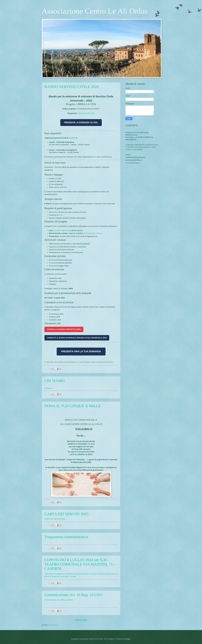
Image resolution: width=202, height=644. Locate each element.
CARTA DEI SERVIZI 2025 (66, 514)
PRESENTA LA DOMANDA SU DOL (81, 123)
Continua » (48, 388)
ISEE (94, 157)
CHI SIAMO (54, 381)
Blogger (128, 639)
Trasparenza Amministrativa (66, 537)
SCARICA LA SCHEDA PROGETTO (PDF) (64, 329)
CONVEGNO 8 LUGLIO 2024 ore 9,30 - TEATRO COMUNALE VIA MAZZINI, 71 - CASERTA (80, 564)
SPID (61, 215)
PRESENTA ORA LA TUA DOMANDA (81, 351)
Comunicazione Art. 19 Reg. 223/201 (73, 595)
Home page (81, 620)
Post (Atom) (53, 625)
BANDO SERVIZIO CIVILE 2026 (72, 87)
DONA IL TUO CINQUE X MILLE (73, 406)
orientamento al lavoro (94, 233)
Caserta (72, 138)
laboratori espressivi (62, 230)
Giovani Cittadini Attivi (86, 113)
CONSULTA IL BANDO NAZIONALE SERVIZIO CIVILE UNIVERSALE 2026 (77, 338)
